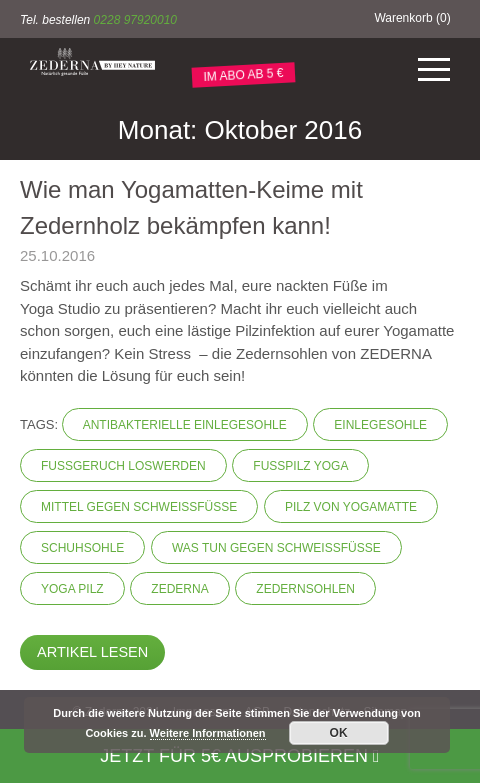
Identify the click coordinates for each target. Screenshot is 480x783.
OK (339, 733)
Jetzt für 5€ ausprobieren (239, 756)
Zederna (179, 589)
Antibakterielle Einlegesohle (185, 425)
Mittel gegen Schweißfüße (139, 507)
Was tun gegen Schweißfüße (276, 548)
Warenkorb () (412, 18)
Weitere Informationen (208, 733)
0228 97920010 (135, 20)
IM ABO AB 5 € (243, 75)
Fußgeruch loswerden (123, 466)
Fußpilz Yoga (300, 466)
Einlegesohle (380, 425)
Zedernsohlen (305, 589)
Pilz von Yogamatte (351, 507)
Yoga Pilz (72, 589)
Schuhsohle (82, 548)
